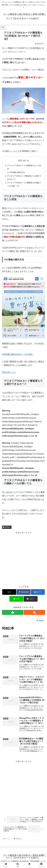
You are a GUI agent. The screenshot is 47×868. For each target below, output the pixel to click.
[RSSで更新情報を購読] (34, 612)
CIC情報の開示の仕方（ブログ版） (18, 354)
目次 (20, 160)
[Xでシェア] (9, 592)
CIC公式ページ (9, 372)
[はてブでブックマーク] (38, 592)
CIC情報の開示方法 (17, 172)
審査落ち (7, 527)
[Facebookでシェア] (23, 592)
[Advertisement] (23, 558)
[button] (31, 599)
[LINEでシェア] (16, 599)
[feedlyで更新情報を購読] (13, 612)
